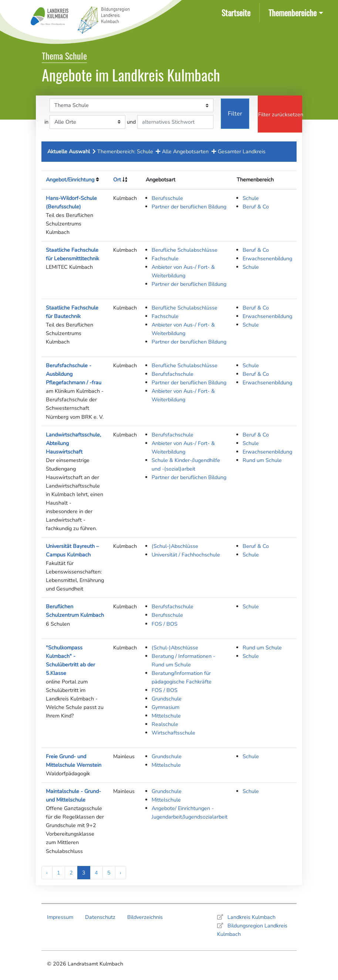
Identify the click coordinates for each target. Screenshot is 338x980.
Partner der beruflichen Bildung (189, 207)
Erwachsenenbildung (267, 258)
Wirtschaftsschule (173, 733)
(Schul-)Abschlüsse (175, 546)
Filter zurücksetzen (280, 114)
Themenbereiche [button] (293, 12)
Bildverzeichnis (145, 917)
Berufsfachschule (173, 374)
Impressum (60, 917)
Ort (117, 180)
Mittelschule (166, 716)
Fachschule (165, 258)
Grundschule (167, 699)
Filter (235, 114)
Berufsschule (167, 198)
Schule (251, 198)
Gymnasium (165, 707)
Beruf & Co (256, 207)
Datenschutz (100, 917)
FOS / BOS (165, 624)
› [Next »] (121, 873)
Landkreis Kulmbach (251, 917)
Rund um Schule (262, 460)
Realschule (165, 724)
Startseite (237, 12)
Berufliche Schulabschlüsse (185, 250)
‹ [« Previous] (47, 873)
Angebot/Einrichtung (70, 180)
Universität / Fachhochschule (186, 555)
